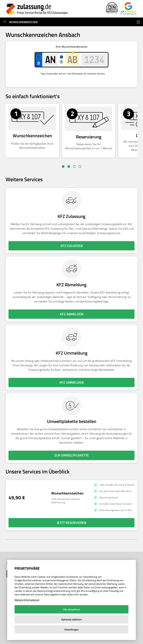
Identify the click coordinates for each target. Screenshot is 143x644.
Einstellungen (71, 629)
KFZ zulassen (72, 246)
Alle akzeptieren (72, 609)
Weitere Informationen (27, 600)
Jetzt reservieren (71, 523)
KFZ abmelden (72, 314)
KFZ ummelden (71, 382)
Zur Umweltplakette (71, 455)
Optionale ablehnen (71, 619)
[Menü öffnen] (138, 22)
